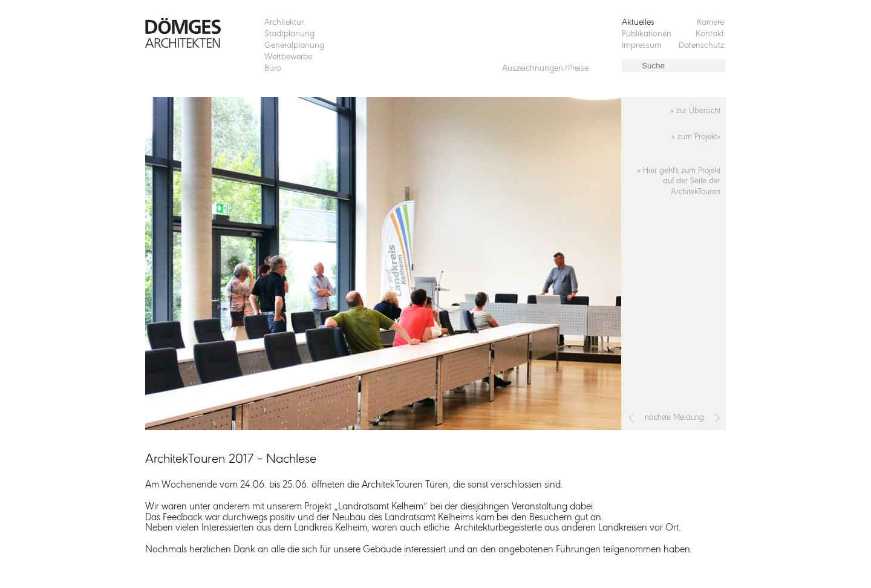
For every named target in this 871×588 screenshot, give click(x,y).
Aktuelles (638, 23)
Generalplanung (294, 46)
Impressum (642, 46)
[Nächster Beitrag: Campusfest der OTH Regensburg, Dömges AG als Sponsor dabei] (718, 418)
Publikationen (647, 34)
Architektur (284, 23)
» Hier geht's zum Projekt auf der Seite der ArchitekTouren (679, 182)
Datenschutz (701, 46)
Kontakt (710, 34)
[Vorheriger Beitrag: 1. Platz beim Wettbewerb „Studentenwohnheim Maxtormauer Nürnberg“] (632, 418)
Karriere (710, 23)
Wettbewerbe (288, 57)
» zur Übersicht (695, 111)
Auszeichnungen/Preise (545, 69)
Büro (273, 69)
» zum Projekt (694, 137)
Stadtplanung (289, 34)
